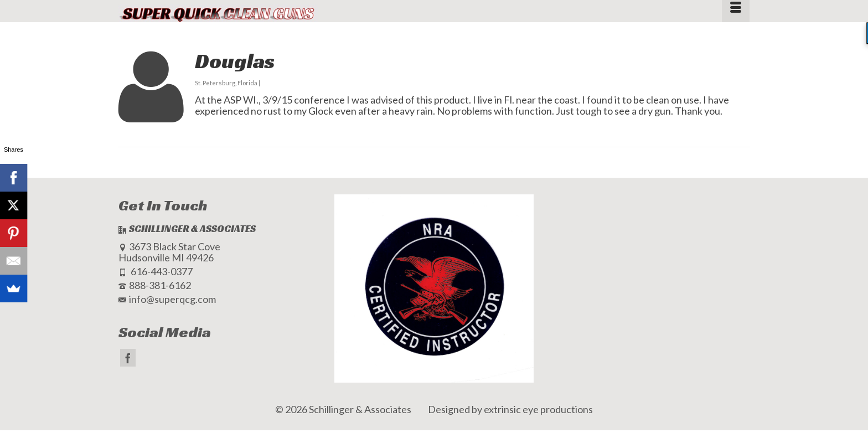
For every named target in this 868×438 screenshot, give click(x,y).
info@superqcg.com (167, 299)
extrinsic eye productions (538, 409)
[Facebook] (128, 358)
